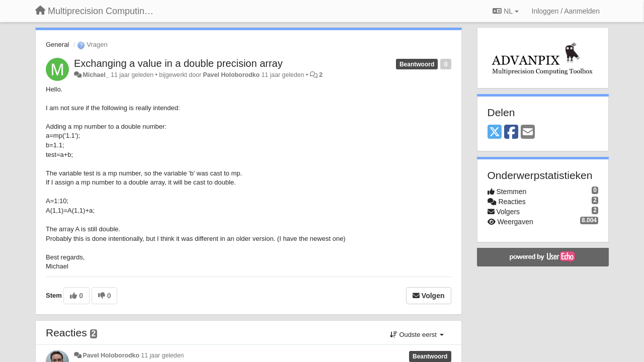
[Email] (528, 132)
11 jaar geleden (162, 355)
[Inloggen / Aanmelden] (566, 11)
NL (505, 11)
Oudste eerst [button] (417, 335)
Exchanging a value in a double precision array (178, 63)
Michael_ (96, 75)
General (57, 44)
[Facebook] (511, 132)
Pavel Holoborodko (231, 75)
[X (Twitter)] (495, 132)
